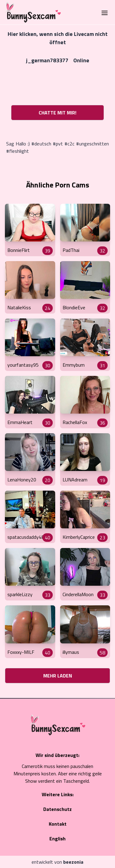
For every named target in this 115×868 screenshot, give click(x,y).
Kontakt (58, 824)
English (57, 839)
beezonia (73, 862)
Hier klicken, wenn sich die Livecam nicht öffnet (58, 38)
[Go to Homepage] (31, 12)
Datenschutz (57, 809)
